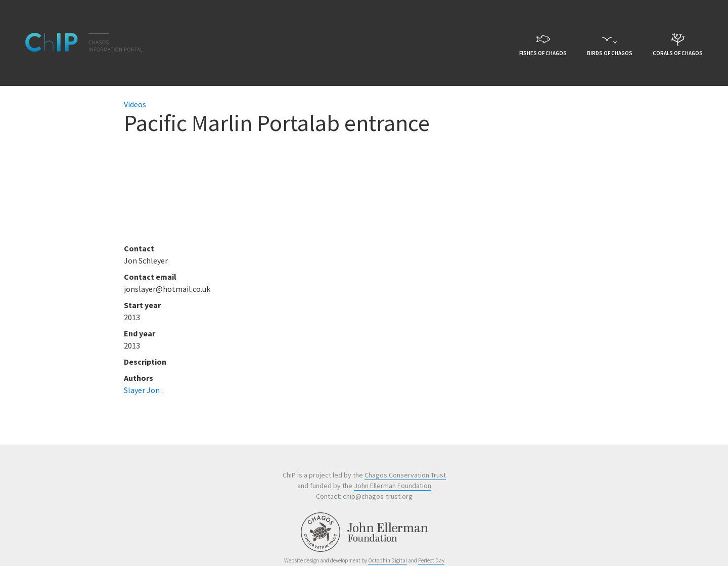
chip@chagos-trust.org (378, 496)
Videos (135, 104)
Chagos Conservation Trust (405, 475)
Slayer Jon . (143, 390)
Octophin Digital (388, 560)
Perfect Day (431, 560)
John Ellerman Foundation (393, 486)
